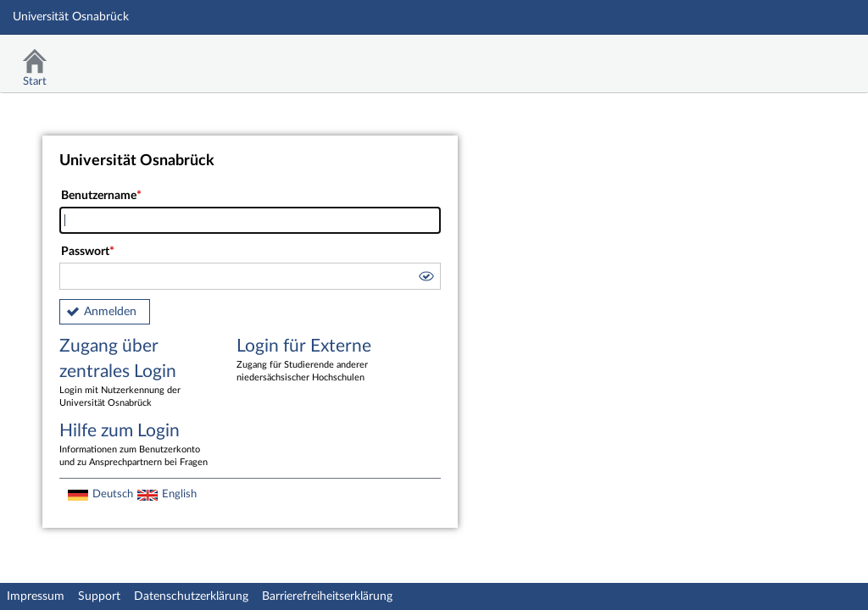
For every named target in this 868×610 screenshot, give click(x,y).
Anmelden (110, 312)
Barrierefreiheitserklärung (327, 596)
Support (99, 596)
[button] (426, 279)
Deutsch (113, 494)
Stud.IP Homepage (803, 57)
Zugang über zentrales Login (136, 374)
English (179, 494)
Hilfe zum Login (136, 446)
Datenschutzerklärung (191, 596)
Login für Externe (313, 361)
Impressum (36, 596)
